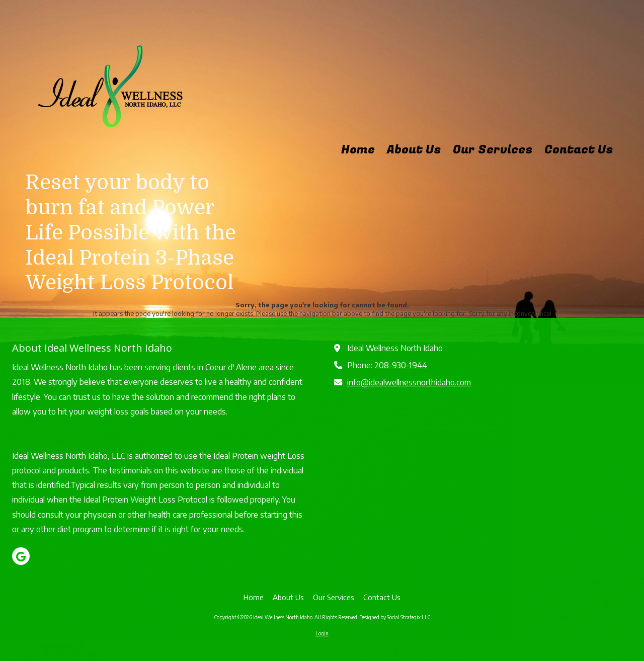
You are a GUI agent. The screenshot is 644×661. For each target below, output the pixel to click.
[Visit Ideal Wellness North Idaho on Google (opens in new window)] (21, 556)
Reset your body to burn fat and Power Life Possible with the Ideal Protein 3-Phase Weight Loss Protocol (131, 233)
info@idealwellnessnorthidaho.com (409, 382)
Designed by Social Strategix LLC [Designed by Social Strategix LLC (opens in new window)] (395, 617)
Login (322, 633)
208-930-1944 (401, 365)
